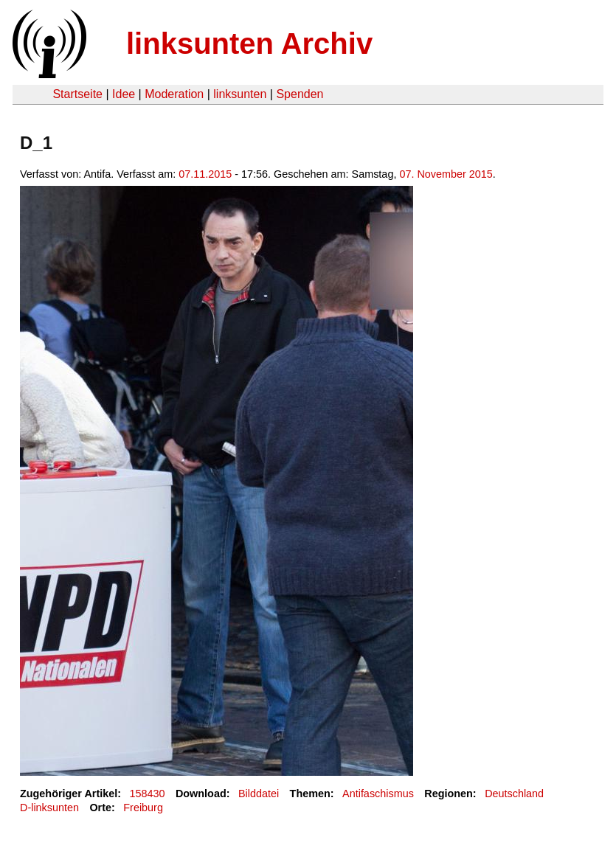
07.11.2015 (205, 174)
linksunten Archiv (249, 44)
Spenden (300, 94)
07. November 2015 (446, 174)
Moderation (174, 94)
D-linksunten (49, 808)
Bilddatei (259, 794)
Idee (124, 94)
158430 (148, 794)
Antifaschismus (378, 794)
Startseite (77, 94)
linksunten (240, 94)
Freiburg (143, 808)
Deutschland (514, 794)
